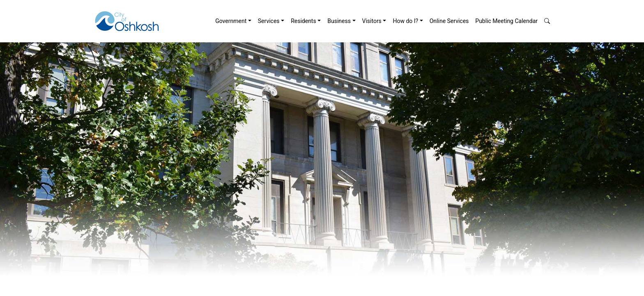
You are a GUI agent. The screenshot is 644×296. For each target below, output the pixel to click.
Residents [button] (304, 21)
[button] (547, 21)
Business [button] (339, 21)
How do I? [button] (405, 21)
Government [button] (231, 21)
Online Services (449, 21)
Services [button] (269, 21)
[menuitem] (233, 21)
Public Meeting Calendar (506, 21)
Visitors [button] (372, 21)
